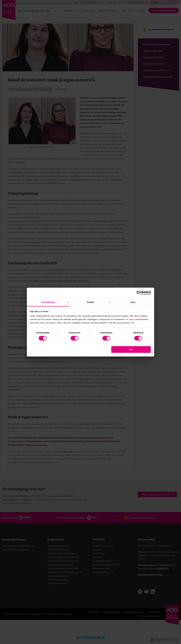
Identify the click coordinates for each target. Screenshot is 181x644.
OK (131, 349)
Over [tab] (133, 302)
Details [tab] (90, 302)
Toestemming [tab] (48, 302)
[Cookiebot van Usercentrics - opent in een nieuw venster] (139, 293)
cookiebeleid (141, 319)
